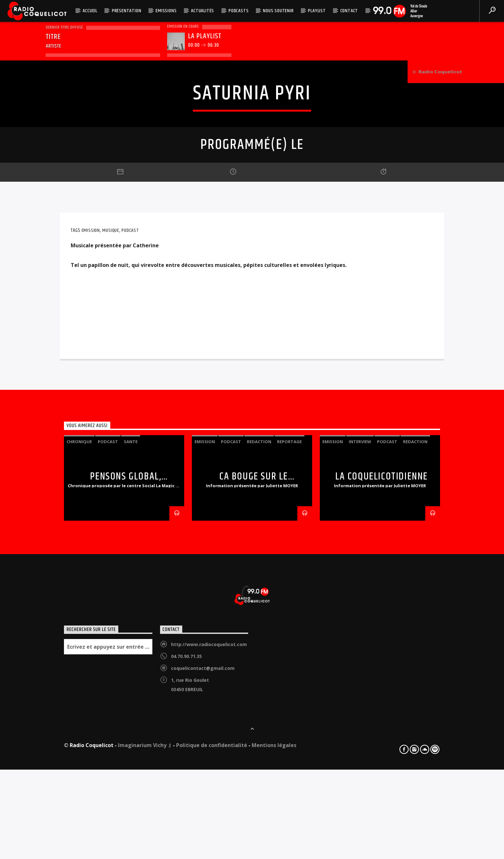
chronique (79, 642)
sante (131, 642)
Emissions (166, 11)
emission (91, 431)
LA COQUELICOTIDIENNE (382, 677)
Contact (349, 11)
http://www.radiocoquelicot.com (209, 845)
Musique (111, 431)
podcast (130, 431)
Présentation (127, 11)
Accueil (90, 11)
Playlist (317, 11)
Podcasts (239, 11)
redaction (259, 642)
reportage (289, 642)
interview (360, 642)
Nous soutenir (278, 11)
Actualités (203, 11)
